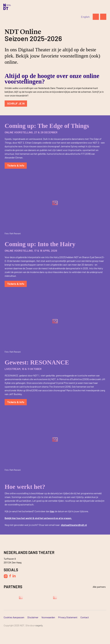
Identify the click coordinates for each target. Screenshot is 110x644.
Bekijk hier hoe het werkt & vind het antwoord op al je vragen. (38, 518)
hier (52, 511)
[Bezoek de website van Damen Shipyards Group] (21, 597)
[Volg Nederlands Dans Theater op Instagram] (6, 576)
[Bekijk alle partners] (97, 587)
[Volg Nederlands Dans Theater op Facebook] (10, 576)
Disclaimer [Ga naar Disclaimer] (33, 617)
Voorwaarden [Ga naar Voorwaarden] (48, 617)
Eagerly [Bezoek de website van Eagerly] (39, 625)
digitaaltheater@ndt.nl (74, 525)
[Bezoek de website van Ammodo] (55, 597)
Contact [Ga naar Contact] (85, 617)
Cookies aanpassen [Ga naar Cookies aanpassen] (14, 617)
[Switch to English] (85, 17)
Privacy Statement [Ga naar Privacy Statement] (68, 617)
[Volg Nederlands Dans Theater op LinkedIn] (14, 576)
